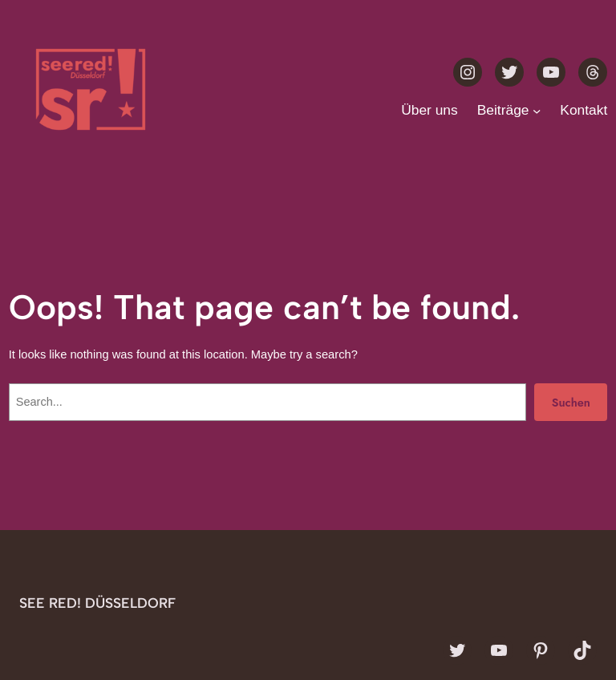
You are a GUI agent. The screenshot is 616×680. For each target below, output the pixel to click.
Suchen (571, 402)
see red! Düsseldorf (97, 603)
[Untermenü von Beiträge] (537, 110)
